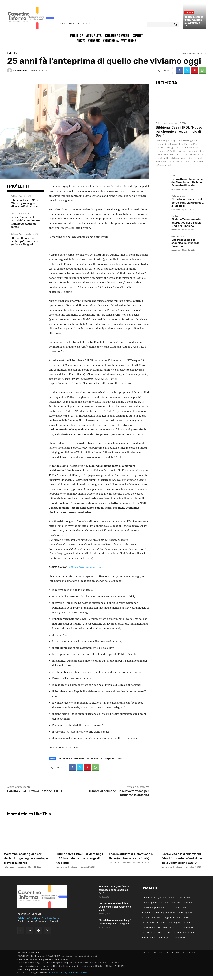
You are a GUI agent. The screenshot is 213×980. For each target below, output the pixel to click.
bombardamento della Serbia (71, 758)
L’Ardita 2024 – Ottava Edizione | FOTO (34, 791)
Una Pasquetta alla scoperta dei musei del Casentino (186, 243)
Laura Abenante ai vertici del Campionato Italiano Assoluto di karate (25, 222)
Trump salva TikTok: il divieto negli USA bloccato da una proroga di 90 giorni (80, 858)
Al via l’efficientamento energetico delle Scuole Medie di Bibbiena (186, 223)
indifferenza (93, 758)
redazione (22, 71)
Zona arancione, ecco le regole (158, 902)
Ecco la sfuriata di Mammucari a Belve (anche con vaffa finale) (133, 858)
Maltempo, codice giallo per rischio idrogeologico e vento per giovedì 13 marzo (28, 858)
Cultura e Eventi (17, 234)
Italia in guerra (108, 758)
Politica (189, 13)
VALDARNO (159, 957)
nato (119, 758)
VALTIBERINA (189, 957)
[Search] (175, 25)
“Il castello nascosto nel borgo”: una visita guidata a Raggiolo (24, 241)
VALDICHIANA (174, 957)
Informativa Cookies (78, 977)
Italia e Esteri (14, 53)
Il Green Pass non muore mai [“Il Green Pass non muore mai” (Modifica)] (86, 567)
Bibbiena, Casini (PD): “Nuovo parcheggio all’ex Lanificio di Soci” (194, 21)
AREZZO (147, 957)
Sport (13, 214)
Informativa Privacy (58, 977)
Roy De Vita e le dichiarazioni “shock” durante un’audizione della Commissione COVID (185, 860)
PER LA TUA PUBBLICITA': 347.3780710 (38, 922)
